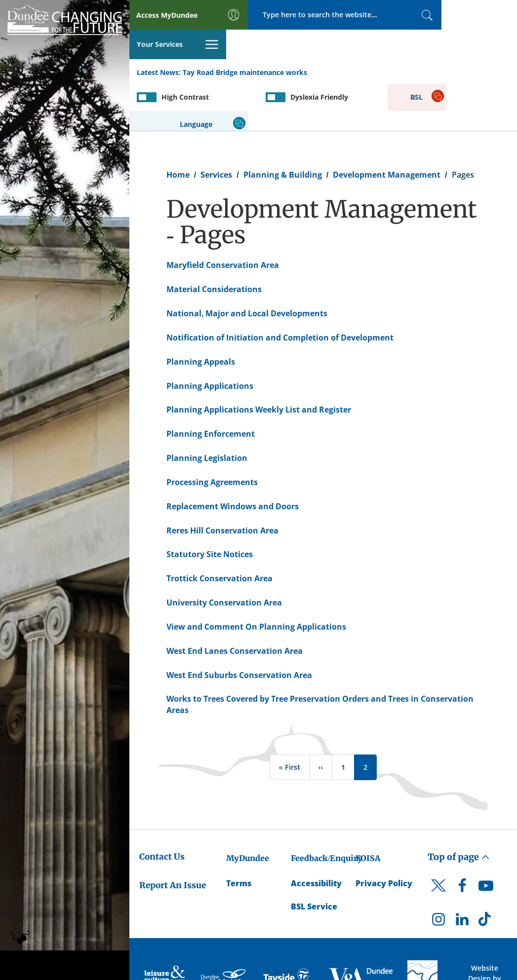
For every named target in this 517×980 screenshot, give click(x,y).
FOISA (368, 810)
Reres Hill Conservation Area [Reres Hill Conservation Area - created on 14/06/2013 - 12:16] (222, 482)
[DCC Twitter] (438, 846)
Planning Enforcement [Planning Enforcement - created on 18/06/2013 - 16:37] (211, 385)
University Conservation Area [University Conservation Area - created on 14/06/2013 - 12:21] (224, 554)
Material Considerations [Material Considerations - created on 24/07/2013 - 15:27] (214, 241)
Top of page (459, 809)
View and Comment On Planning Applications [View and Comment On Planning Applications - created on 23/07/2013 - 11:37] (256, 578)
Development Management (387, 126)
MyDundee (248, 810)
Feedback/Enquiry (327, 810)
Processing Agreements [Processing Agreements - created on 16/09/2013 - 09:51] (212, 434)
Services (216, 126)
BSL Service (314, 858)
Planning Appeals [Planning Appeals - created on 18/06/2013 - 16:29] (201, 313)
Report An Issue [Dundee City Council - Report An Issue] (173, 837)
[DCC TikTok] (486, 873)
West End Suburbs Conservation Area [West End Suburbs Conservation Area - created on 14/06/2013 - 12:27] (239, 627)
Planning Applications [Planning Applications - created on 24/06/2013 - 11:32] (210, 338)
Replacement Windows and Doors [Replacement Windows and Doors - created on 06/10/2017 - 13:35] (233, 458)
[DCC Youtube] (486, 840)
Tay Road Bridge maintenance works (245, 44)
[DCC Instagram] (438, 873)
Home (178, 126)
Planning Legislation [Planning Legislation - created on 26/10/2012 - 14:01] (207, 410)
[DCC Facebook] (462, 840)
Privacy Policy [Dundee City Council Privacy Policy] (384, 835)
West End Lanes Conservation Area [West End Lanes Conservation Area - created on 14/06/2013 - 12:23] (235, 603)
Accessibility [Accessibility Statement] (316, 835)
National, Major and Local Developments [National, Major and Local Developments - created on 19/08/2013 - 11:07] (247, 265)
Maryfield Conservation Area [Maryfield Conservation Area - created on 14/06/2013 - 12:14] (223, 217)
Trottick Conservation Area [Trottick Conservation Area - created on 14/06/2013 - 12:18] (219, 530)
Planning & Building (283, 126)
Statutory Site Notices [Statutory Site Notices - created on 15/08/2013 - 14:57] (210, 506)
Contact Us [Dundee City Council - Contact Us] (162, 808)
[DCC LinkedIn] (462, 873)
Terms (239, 835)
